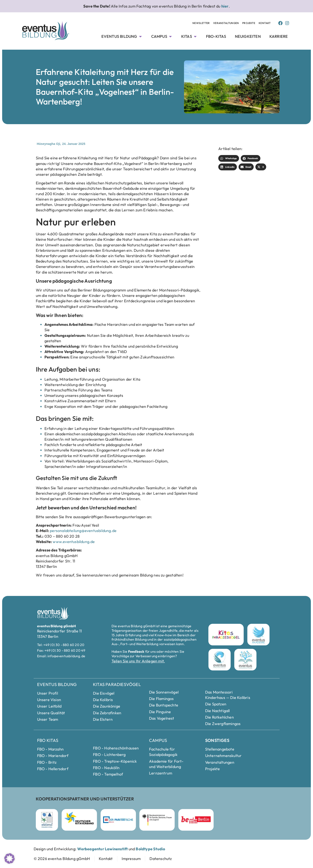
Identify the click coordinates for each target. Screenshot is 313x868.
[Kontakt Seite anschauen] (265, 23)
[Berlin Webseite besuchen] (196, 820)
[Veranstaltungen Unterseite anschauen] (226, 23)
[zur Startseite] (62, 859)
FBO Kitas (48, 740)
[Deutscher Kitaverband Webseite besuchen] (79, 820)
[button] (229, 158)
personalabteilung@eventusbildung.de (83, 531)
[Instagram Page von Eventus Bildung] (287, 23)
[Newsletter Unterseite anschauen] (201, 23)
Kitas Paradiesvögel (117, 684)
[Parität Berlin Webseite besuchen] (118, 820)
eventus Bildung (57, 684)
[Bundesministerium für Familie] (157, 820)
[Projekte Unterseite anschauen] (249, 23)
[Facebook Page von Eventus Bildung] (280, 23)
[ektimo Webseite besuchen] (47, 820)
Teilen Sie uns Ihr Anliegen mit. (138, 661)
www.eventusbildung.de (74, 542)
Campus (158, 740)
